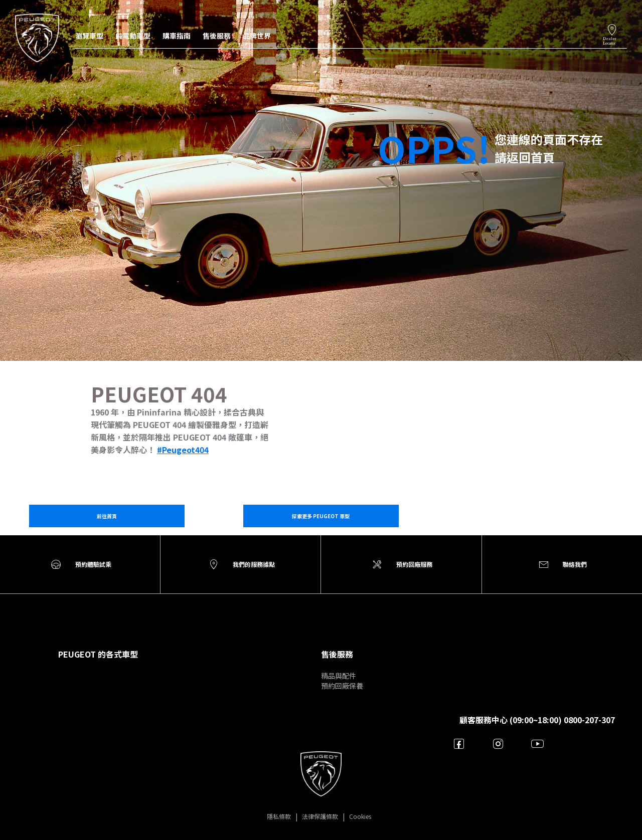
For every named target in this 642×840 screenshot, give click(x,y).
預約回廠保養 (342, 686)
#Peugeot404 (183, 450)
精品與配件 (339, 676)
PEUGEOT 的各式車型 (98, 654)
